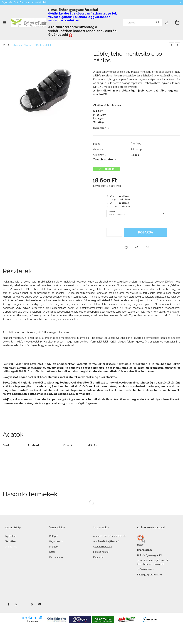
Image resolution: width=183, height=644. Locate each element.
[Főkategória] (5, 45)
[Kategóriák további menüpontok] (4, 22)
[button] (126, 248)
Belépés (54, 536)
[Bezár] (180, 3)
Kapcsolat (98, 557)
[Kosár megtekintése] (175, 22)
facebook (8, 604)
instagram (16, 604)
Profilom (54, 547)
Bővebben (100, 128)
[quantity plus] (119, 232)
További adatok (103, 160)
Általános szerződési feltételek (109, 536)
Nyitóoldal (11, 536)
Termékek (11, 541)
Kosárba (146, 232)
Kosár (52, 552)
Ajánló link (11, 547)
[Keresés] (143, 22)
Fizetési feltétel (101, 552)
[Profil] (167, 22)
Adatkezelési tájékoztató (106, 541)
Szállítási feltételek (103, 547)
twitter (24, 604)
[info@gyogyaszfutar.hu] (78, 10)
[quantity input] (114, 232)
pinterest (32, 604)
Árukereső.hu (32, 621)
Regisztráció (56, 541)
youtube (40, 604)
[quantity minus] (109, 232)
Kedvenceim (56, 557)
